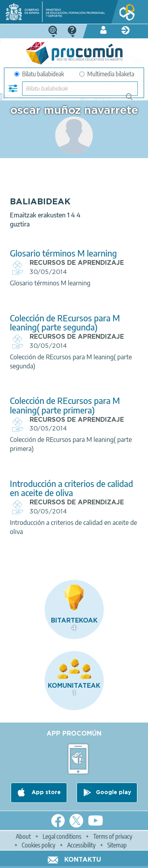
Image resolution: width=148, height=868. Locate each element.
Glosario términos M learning (63, 253)
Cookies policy (38, 845)
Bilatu (133, 100)
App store (45, 793)
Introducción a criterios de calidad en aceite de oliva (71, 488)
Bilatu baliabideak (39, 74)
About (23, 836)
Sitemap (117, 845)
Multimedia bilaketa (107, 74)
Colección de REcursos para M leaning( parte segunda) (65, 323)
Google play (113, 793)
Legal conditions (62, 836)
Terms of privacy (113, 836)
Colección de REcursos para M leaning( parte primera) (65, 405)
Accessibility (81, 845)
